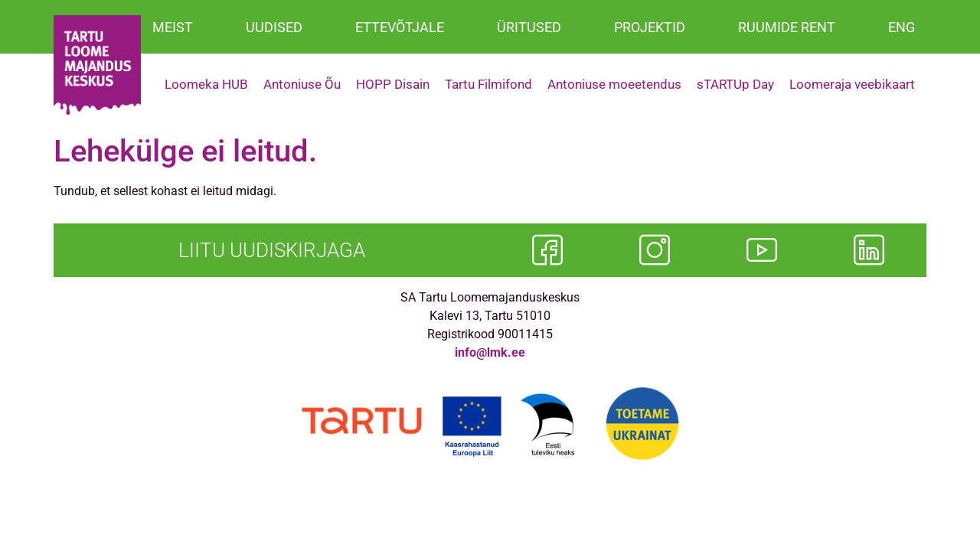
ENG (902, 27)
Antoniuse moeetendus (614, 84)
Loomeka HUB (206, 84)
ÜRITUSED (529, 27)
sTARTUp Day (735, 84)
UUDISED (274, 27)
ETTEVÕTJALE (400, 27)
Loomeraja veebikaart (852, 84)
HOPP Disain (393, 84)
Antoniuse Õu (302, 84)
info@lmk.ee (490, 352)
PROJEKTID (650, 27)
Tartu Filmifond (488, 84)
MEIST (173, 27)
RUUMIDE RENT (787, 27)
